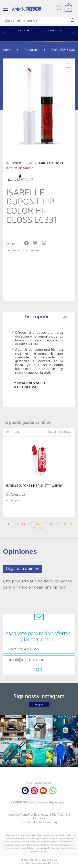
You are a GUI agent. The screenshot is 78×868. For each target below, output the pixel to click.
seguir (39, 704)
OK (39, 670)
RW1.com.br (53, 863)
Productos (31, 50)
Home (7, 50)
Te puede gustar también (23, 251)
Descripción (46, 317)
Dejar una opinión (23, 569)
